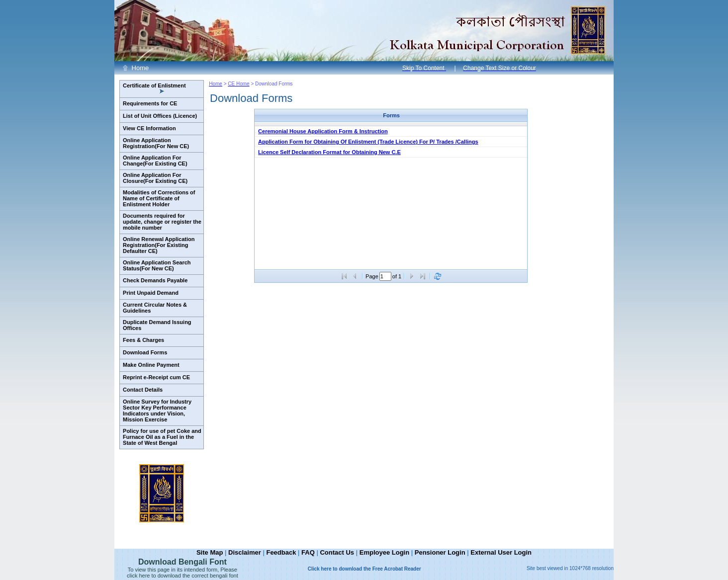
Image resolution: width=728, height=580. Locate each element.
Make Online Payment (151, 365)
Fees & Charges (143, 340)
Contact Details (143, 390)
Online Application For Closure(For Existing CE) (155, 178)
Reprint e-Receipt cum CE (156, 377)
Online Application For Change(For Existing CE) (155, 161)
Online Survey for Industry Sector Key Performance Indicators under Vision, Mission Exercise (157, 411)
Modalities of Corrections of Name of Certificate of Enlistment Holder (159, 198)
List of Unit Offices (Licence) (160, 116)
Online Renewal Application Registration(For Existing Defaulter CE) (159, 245)
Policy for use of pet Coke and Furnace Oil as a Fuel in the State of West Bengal (162, 437)
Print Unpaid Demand (151, 293)
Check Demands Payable (155, 280)
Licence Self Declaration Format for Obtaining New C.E (329, 152)
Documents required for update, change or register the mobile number (162, 222)
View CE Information (149, 128)
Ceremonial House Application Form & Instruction (323, 131)
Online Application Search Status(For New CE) (157, 265)
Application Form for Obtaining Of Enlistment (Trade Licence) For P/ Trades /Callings (368, 142)
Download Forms (145, 352)
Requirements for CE (150, 103)
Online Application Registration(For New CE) (156, 143)
